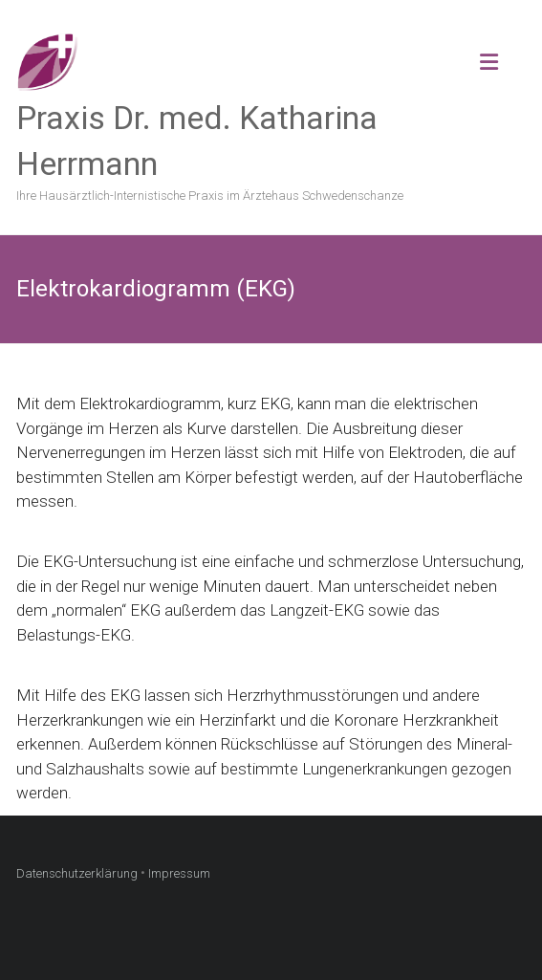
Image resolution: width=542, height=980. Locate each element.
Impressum (179, 873)
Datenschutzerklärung (77, 873)
